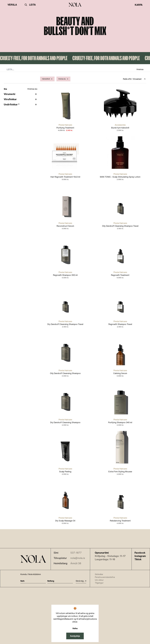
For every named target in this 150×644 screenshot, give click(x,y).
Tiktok (138, 559)
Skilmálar (97, 574)
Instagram (140, 556)
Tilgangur (98, 583)
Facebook (140, 553)
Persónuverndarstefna (103, 577)
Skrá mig (81, 581)
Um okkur (98, 580)
